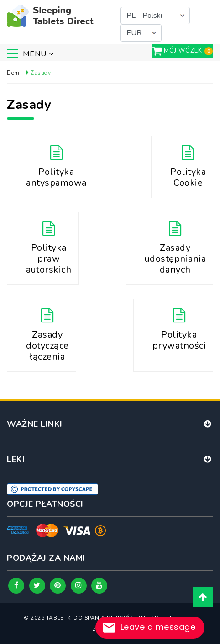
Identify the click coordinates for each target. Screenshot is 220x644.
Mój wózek (183, 51)
